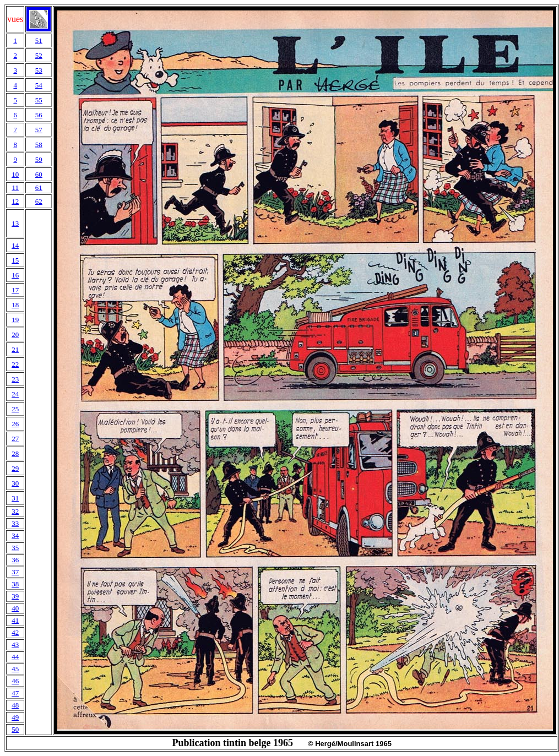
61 (39, 187)
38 (15, 584)
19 (15, 320)
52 (39, 55)
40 (15, 608)
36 (15, 560)
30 (15, 483)
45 (15, 669)
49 (15, 717)
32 (15, 511)
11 (15, 187)
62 (39, 201)
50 (15, 729)
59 (39, 159)
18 (15, 305)
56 (39, 115)
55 (39, 100)
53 (39, 70)
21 (15, 349)
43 (15, 644)
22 (15, 364)
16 (15, 275)
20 (15, 335)
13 (15, 223)
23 (15, 379)
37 (15, 572)
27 (15, 439)
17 (15, 290)
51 (39, 40)
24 (15, 394)
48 (15, 705)
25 (15, 409)
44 (15, 657)
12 (15, 201)
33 (15, 523)
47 (15, 693)
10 (15, 174)
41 (15, 620)
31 (15, 498)
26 (15, 424)
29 (15, 468)
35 (15, 548)
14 (15, 245)
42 (15, 632)
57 (39, 130)
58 (39, 145)
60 (39, 174)
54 (39, 85)
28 (15, 453)
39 (15, 596)
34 (15, 535)
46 (15, 681)
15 (15, 260)
